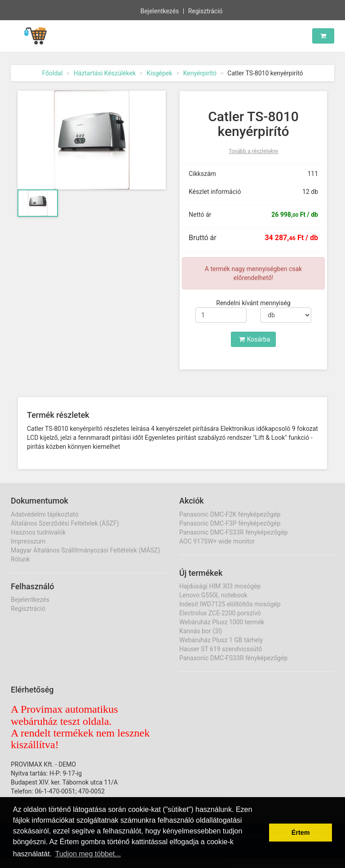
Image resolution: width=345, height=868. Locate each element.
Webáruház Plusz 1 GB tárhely (221, 640)
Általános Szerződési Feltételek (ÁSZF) (65, 523)
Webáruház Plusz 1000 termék (222, 622)
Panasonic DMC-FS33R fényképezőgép (233, 532)
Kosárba (255, 339)
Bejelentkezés (159, 11)
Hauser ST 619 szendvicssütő (221, 649)
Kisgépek (159, 73)
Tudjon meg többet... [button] (88, 854)
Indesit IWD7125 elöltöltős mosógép (230, 604)
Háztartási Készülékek (105, 73)
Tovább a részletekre (253, 151)
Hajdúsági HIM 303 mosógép (220, 586)
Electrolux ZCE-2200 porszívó (220, 613)
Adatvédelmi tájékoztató (45, 514)
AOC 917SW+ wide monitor (217, 541)
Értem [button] (301, 833)
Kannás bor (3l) (201, 631)
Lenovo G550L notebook (213, 595)
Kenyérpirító (200, 73)
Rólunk (20, 559)
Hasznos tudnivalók (38, 532)
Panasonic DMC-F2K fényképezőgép (230, 514)
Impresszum (28, 541)
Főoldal (52, 73)
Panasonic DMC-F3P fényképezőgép (230, 523)
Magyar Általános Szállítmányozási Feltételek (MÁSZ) (85, 550)
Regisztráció (206, 11)
